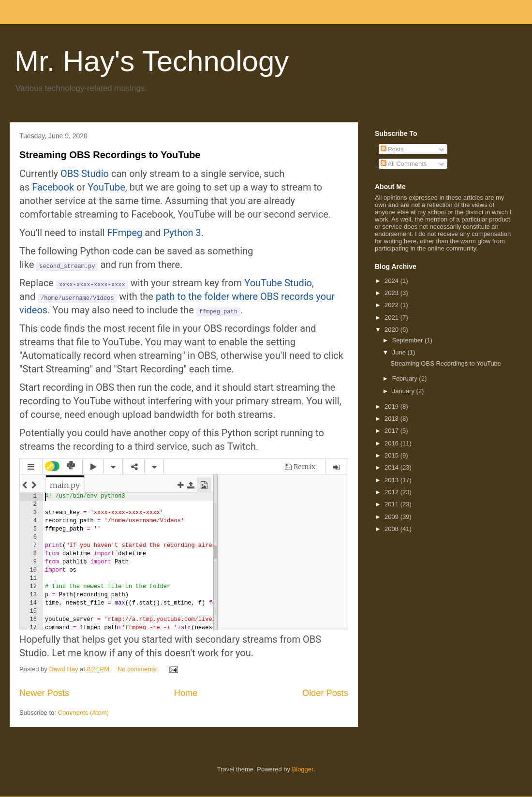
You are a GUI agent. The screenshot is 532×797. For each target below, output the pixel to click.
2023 (392, 293)
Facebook (53, 187)
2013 (392, 480)
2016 (392, 443)
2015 (392, 455)
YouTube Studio (278, 283)
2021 (392, 317)
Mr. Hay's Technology (152, 61)
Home (186, 693)
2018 (392, 419)
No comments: (139, 669)
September (408, 340)
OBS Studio (85, 174)
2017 (392, 431)
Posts (392, 149)
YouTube (106, 187)
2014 (392, 467)
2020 (392, 330)
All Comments (404, 164)
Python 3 (182, 233)
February (406, 378)
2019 (392, 406)
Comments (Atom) (83, 713)
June (400, 352)
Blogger (303, 769)
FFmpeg (125, 233)
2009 (392, 517)
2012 (392, 492)
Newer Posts (44, 693)
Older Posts (325, 693)
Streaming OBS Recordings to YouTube (110, 155)
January (404, 391)
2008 (392, 529)
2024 (392, 281)
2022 (392, 305)
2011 (392, 504)
